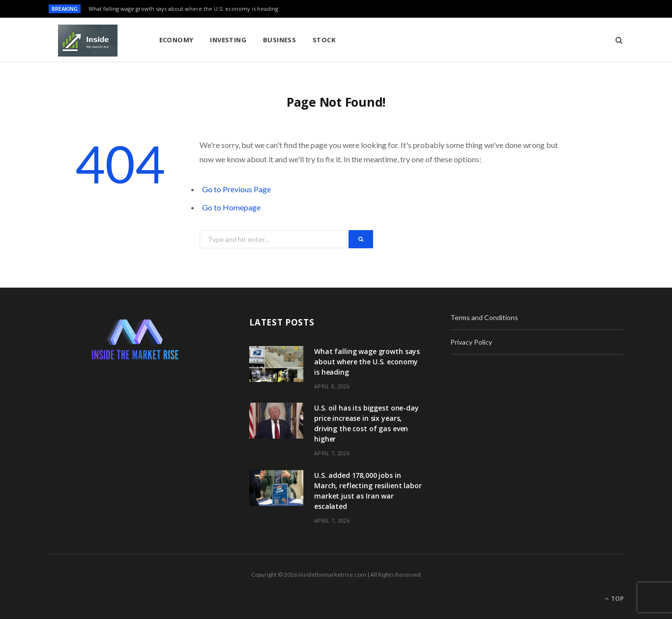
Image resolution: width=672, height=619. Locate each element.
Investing (228, 40)
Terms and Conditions (484, 317)
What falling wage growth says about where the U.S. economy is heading (183, 9)
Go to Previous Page (236, 189)
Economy (176, 40)
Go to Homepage (231, 207)
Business (280, 40)
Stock (324, 40)
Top (614, 599)
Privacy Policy (471, 342)
